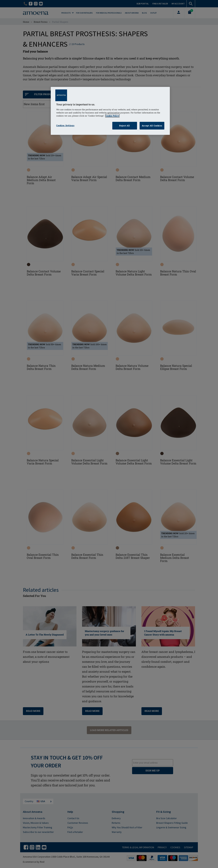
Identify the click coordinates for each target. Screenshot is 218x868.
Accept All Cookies (152, 126)
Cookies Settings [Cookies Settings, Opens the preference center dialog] (65, 125)
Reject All (125, 126)
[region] (110, 111)
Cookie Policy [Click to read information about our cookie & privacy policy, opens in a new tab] (112, 116)
